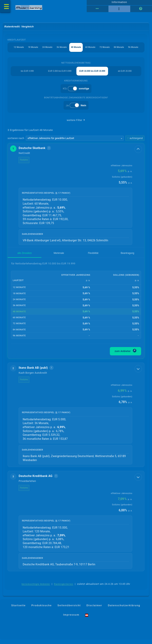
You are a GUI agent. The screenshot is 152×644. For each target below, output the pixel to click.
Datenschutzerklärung (124, 610)
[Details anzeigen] (138, 154)
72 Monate (107, 50)
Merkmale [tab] (59, 257)
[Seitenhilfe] (141, 11)
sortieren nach (16, 142)
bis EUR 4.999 (27, 74)
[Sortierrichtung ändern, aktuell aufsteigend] (135, 142)
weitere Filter (76, 124)
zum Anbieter (125, 355)
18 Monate (30, 50)
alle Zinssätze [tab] (25, 257)
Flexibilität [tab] (93, 257)
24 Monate (45, 50)
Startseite (19, 610)
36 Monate (60, 50)
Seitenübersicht (69, 610)
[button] (76, 199)
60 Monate (91, 50)
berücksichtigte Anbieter (36, 588)
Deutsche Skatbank (32, 152)
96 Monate (138, 50)
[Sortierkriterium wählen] (75, 142)
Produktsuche (41, 610)
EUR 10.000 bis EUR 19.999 (92, 74)
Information (119, 3)
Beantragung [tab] (127, 257)
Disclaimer (94, 610)
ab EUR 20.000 (125, 74)
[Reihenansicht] (98, 11)
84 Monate (122, 50)
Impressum (71, 619)
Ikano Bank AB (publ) (33, 372)
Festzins (24, 164)
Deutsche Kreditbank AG (36, 480)
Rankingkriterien (64, 588)
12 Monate (14, 50)
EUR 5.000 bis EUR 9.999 (60, 74)
